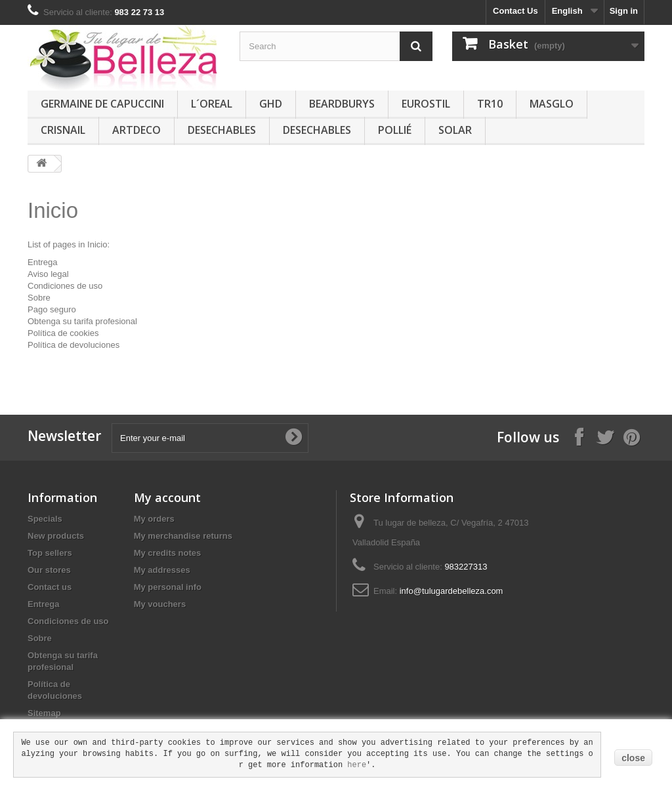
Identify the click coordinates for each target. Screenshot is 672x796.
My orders (154, 519)
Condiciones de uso (65, 286)
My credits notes (168, 553)
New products (56, 536)
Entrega (43, 262)
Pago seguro (52, 309)
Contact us (50, 587)
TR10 (490, 104)
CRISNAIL (63, 130)
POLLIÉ (395, 130)
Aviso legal (48, 274)
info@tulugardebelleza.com (451, 591)
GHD (271, 104)
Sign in (624, 11)
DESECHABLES (222, 130)
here (357, 765)
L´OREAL (212, 104)
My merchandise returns (183, 536)
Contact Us (515, 11)
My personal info (168, 587)
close (633, 758)
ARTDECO (136, 130)
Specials (45, 519)
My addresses (162, 570)
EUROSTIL (426, 104)
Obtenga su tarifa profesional (82, 321)
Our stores (49, 570)
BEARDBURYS (342, 104)
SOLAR (455, 130)
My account (167, 497)
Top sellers (50, 553)
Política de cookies (63, 333)
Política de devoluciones (73, 345)
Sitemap (44, 713)
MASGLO (552, 104)
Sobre (39, 298)
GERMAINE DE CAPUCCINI (102, 104)
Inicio (53, 210)
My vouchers (160, 604)
